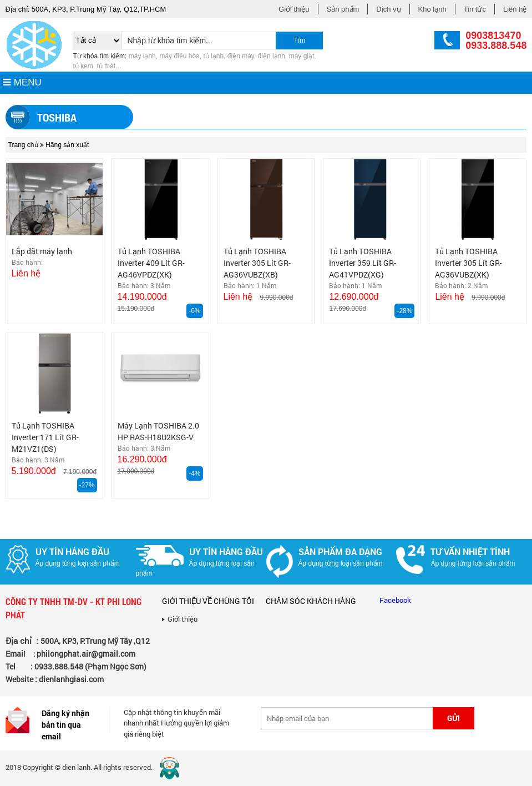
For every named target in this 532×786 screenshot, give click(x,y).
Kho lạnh (432, 9)
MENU (22, 82)
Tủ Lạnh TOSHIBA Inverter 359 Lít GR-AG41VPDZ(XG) (363, 263)
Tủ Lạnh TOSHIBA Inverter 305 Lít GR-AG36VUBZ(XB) (257, 263)
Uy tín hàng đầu (72, 551)
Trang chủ (23, 145)
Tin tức (475, 9)
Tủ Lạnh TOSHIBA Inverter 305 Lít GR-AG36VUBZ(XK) (468, 263)
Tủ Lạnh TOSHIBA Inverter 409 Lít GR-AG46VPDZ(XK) (151, 263)
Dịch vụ (388, 9)
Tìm (300, 41)
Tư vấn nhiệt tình (470, 551)
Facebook (395, 600)
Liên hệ (515, 9)
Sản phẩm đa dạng (340, 551)
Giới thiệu (294, 9)
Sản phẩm (343, 9)
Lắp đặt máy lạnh (42, 251)
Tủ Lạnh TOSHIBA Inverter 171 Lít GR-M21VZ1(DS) (45, 437)
